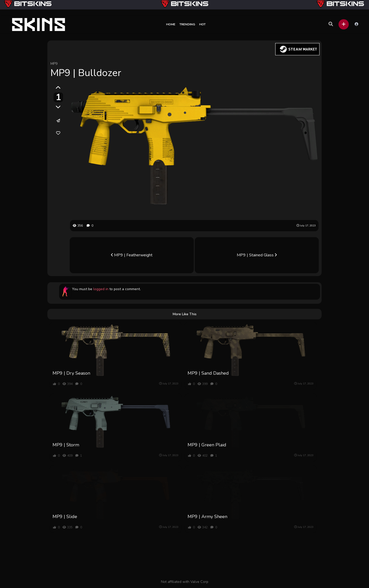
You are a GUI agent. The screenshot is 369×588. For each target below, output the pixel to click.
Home (171, 24)
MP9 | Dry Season (71, 373)
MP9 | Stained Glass (257, 255)
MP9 (54, 64)
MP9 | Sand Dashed (208, 373)
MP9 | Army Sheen (207, 517)
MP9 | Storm (66, 445)
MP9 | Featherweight (132, 255)
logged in (101, 289)
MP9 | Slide (65, 517)
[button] (344, 24)
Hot (202, 24)
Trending (187, 24)
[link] (58, 133)
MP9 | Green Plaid (207, 445)
